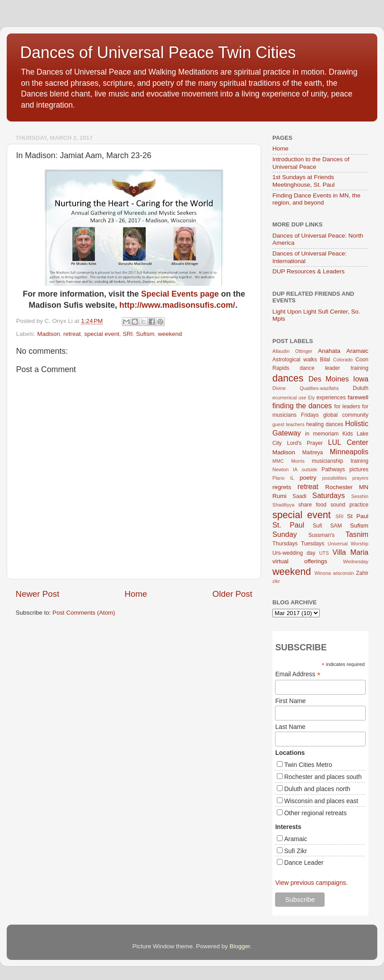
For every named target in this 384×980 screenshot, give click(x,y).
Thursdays (285, 544)
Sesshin (360, 496)
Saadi (299, 496)
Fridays (310, 415)
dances (288, 378)
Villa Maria (351, 552)
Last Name (290, 727)
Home (136, 594)
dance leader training (334, 368)
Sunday (285, 534)
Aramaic (357, 351)
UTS (324, 553)
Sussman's (321, 535)
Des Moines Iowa (338, 379)
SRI (128, 334)
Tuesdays (313, 544)
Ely (311, 398)
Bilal (325, 360)
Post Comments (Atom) (84, 613)
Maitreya (313, 452)
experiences (331, 398)
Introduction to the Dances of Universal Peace (311, 163)
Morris (298, 461)
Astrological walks (295, 360)
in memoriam (322, 434)
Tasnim (357, 534)
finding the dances (302, 406)
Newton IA (285, 469)
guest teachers (288, 424)
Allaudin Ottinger (292, 351)
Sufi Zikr (295, 851)
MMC (278, 461)
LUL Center (348, 442)
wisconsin (344, 573)
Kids (348, 434)
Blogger (240, 946)
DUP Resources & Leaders (309, 271)
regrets (282, 487)
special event (102, 334)
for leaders (347, 406)
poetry (308, 478)
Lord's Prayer (305, 443)
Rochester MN (347, 487)
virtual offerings (300, 561)
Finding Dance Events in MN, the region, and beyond (316, 199)
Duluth (361, 388)
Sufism (145, 334)
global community (346, 415)
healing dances (325, 424)
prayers (360, 478)
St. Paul (288, 525)
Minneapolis (349, 452)
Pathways (333, 469)
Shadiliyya (283, 505)
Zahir (362, 573)
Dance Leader (304, 863)
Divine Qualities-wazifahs (306, 388)
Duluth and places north (317, 789)
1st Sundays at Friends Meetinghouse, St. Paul (304, 181)
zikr (276, 581)
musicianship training (340, 461)
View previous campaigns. (311, 883)
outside (310, 469)
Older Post (232, 594)
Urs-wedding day (294, 553)
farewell (358, 397)
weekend (170, 334)
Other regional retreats (315, 813)
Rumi (280, 496)
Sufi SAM (327, 526)
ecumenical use (289, 398)
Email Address (298, 674)
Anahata (329, 351)
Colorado (343, 360)
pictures (359, 469)
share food (312, 505)
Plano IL (283, 478)
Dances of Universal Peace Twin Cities (158, 52)
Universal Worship (348, 544)
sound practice (349, 505)
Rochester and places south (323, 777)
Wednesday (356, 561)
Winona (323, 573)
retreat (72, 334)
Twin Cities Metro (308, 765)
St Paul (358, 516)
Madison (48, 334)
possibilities (335, 478)
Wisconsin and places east (321, 801)
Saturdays (328, 495)
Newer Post (38, 594)
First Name (290, 701)
